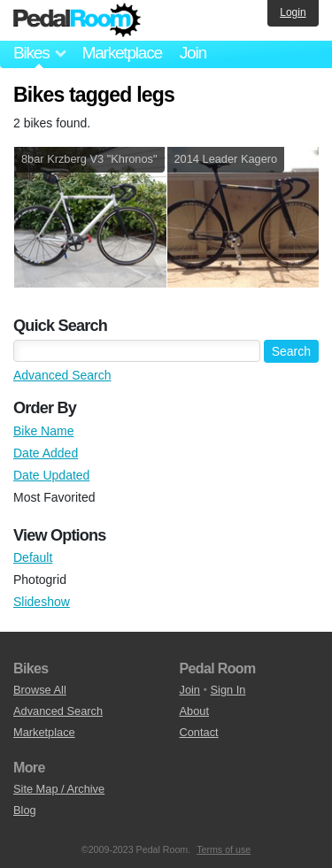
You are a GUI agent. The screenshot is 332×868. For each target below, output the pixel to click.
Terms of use (224, 849)
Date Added (46, 453)
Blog (25, 810)
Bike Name (43, 431)
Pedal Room (77, 20)
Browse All (40, 690)
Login (293, 12)
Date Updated (51, 475)
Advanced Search (62, 375)
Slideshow (42, 602)
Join (193, 53)
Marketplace (121, 53)
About (194, 711)
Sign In (228, 690)
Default (33, 557)
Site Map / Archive (59, 789)
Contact (199, 732)
